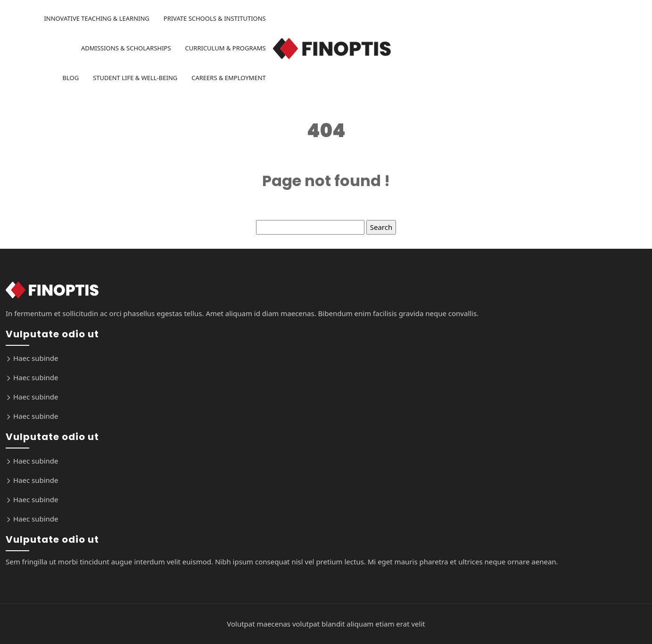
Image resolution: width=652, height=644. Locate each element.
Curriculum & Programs (226, 48)
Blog (71, 78)
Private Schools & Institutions (215, 18)
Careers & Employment (229, 78)
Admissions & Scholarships (126, 48)
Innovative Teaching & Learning (96, 18)
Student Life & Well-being (135, 78)
